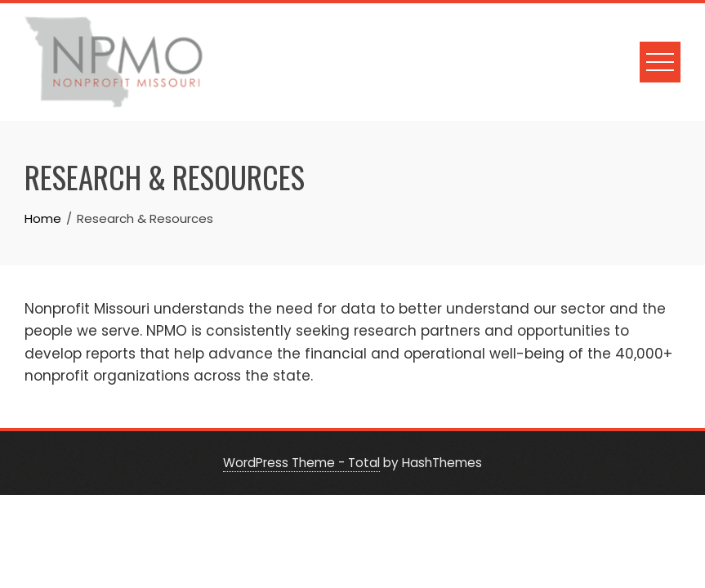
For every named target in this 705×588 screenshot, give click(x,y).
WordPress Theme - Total (301, 463)
